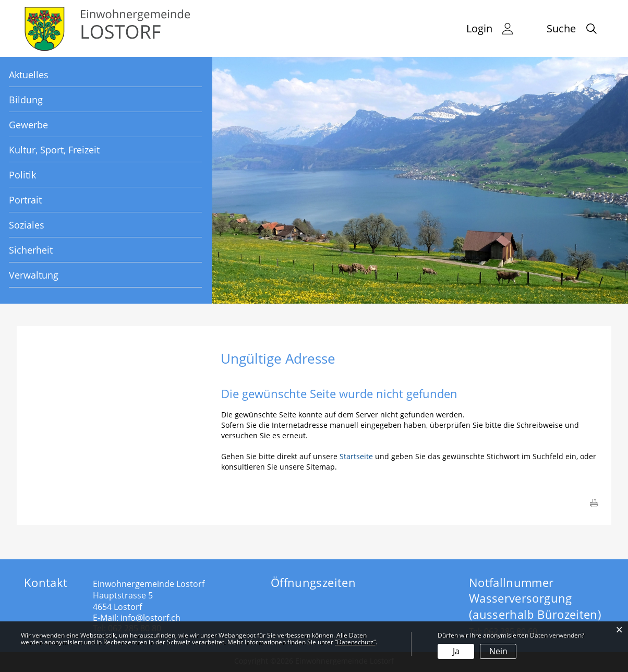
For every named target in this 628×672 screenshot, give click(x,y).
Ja (456, 651)
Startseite (356, 456)
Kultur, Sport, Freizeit (54, 150)
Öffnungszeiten (313, 582)
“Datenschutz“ (355, 642)
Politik (22, 175)
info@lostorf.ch (150, 618)
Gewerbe (28, 125)
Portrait (25, 200)
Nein (498, 651)
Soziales (27, 225)
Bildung (26, 100)
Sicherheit (31, 250)
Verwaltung (34, 275)
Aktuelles (29, 75)
